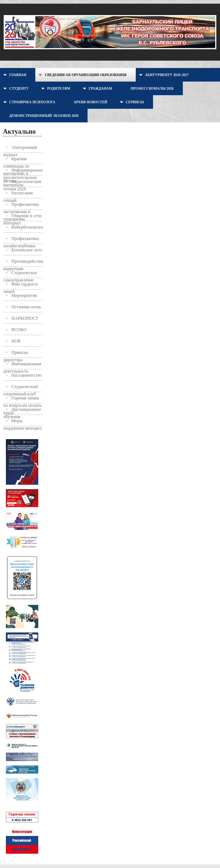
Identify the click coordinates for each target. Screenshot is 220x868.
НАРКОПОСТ (25, 318)
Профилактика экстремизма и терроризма (21, 206)
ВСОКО (19, 330)
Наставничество (26, 375)
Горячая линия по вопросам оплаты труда (22, 400)
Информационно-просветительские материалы (23, 172)
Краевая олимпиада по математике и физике (16, 160)
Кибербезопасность (27, 227)
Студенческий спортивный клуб (21, 388)
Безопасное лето (27, 250)
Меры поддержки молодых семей (22, 422)
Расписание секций (18, 195)
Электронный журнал (20, 149)
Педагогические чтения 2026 (22, 183)
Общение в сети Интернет (22, 217)
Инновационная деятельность (22, 365)
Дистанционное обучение (22, 411)
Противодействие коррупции (23, 263)
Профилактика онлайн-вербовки (21, 240)
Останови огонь (26, 307)
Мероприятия (24, 295)
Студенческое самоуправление (20, 274)
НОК (16, 341)
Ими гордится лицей (20, 286)
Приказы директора (16, 354)
